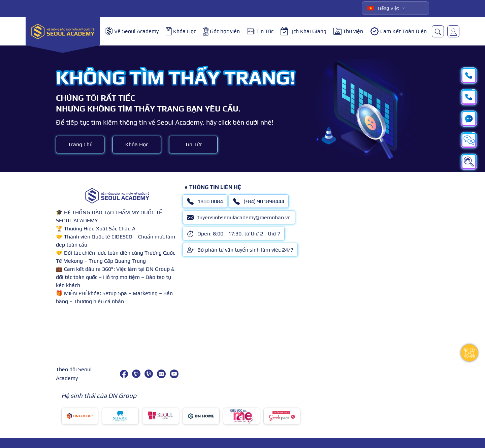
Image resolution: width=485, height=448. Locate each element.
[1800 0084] (136, 374)
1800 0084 (205, 201)
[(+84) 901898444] (149, 374)
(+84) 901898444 (259, 201)
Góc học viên (221, 31)
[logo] (63, 31)
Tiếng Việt (383, 8)
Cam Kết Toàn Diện (398, 31)
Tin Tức (260, 31)
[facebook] (124, 374)
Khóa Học (181, 31)
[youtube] (174, 374)
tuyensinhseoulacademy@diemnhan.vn (239, 218)
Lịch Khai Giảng (303, 31)
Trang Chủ (80, 144)
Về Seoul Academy (132, 31)
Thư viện (348, 31)
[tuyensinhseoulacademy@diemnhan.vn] (161, 374)
